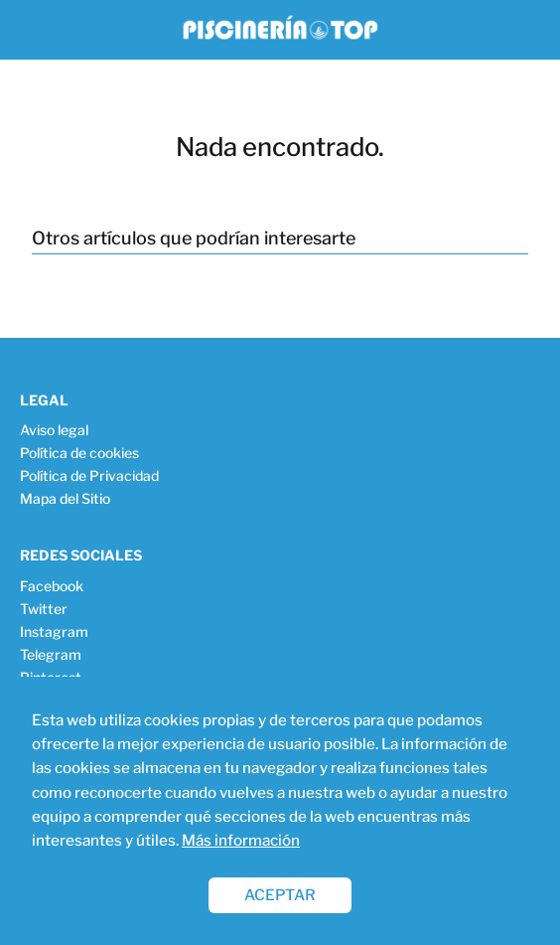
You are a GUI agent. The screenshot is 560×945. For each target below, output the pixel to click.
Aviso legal (54, 430)
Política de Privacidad (89, 475)
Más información (241, 840)
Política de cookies (79, 453)
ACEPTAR (280, 895)
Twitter (44, 609)
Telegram (51, 654)
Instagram (54, 631)
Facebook (52, 586)
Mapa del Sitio (65, 498)
